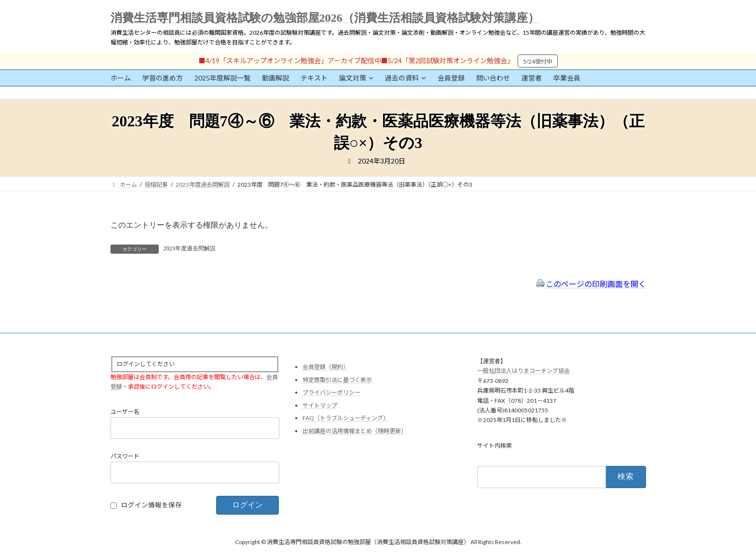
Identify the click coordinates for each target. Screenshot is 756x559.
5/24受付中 (538, 61)
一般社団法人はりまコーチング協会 (523, 371)
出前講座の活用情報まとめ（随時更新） (355, 431)
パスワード (125, 457)
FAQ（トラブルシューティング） (346, 418)
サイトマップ (320, 405)
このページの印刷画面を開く (591, 284)
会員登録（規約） (326, 367)
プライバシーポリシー (331, 393)
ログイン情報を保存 (151, 505)
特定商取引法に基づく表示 (337, 380)
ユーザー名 (125, 412)
